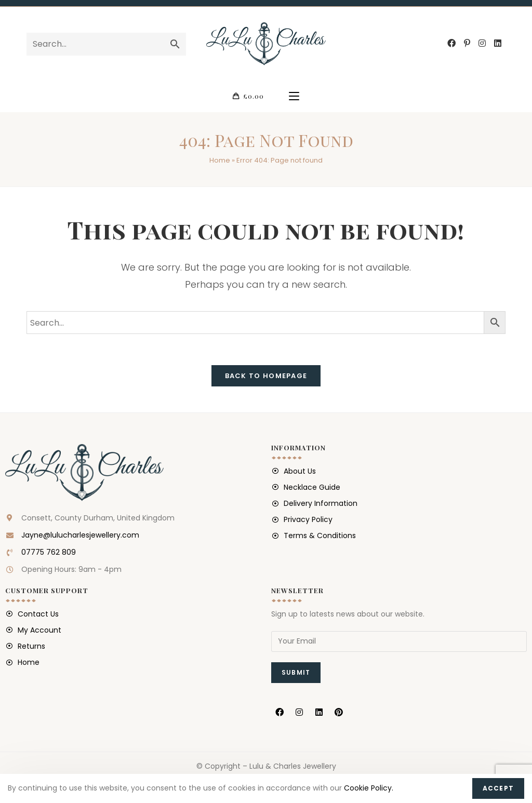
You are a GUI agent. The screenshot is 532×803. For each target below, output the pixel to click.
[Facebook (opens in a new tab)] (451, 43)
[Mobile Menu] (294, 97)
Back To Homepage (266, 377)
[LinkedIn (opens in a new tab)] (498, 43)
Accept (498, 788)
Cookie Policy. (369, 788)
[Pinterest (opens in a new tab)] (467, 43)
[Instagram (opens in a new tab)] (482, 43)
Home (220, 161)
